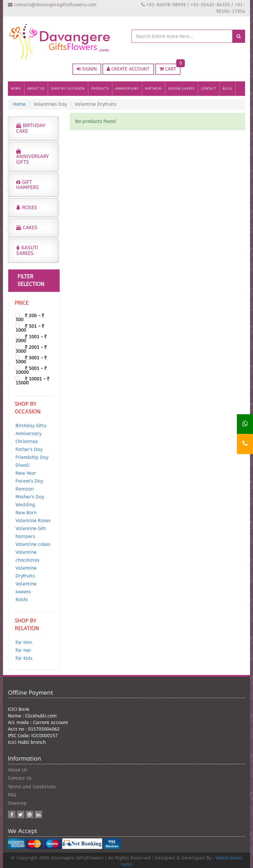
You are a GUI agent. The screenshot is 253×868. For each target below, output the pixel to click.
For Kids (24, 658)
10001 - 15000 (32, 381)
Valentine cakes (33, 544)
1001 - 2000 (31, 339)
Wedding (25, 505)
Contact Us (20, 778)
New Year (26, 473)
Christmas (27, 442)
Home (19, 104)
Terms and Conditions (32, 787)
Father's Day (29, 449)
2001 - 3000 (31, 349)
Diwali (23, 465)
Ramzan (25, 489)
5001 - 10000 (31, 370)
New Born (26, 513)
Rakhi (22, 600)
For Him (24, 643)
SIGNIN (87, 69)
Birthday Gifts (31, 426)
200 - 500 (30, 318)
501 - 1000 (30, 328)
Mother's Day (30, 497)
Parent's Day (29, 481)
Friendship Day (32, 457)
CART (170, 68)
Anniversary (28, 434)
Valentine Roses (33, 521)
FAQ (12, 795)
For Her (23, 650)
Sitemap (17, 803)
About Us (18, 770)
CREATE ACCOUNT (128, 69)
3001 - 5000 (31, 360)
